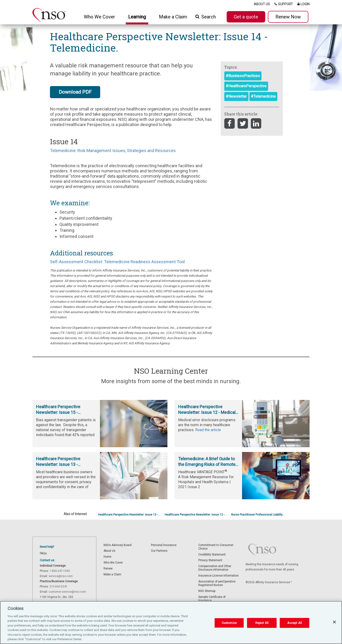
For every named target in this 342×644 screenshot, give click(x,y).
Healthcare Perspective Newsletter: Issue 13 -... (129, 515)
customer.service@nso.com (67, 592)
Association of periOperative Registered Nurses (217, 583)
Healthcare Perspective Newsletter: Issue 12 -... (196, 515)
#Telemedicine (263, 96)
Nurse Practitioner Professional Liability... (258, 515)
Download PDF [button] (75, 92)
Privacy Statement (210, 560)
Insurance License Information (218, 576)
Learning (137, 17)
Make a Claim (173, 17)
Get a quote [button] (246, 17)
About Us (109, 551)
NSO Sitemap (207, 591)
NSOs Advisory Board (117, 545)
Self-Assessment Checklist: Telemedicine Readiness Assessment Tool (117, 262)
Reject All (262, 623)
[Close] (334, 622)
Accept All (295, 623)
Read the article (208, 430)
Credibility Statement (212, 555)
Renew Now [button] (288, 17)
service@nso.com (61, 576)
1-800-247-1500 (60, 571)
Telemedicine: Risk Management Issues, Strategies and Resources (113, 151)
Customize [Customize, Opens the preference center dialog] (229, 623)
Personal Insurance (164, 545)
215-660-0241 (58, 587)
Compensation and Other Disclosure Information (215, 568)
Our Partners (159, 551)
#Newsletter (236, 96)
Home (107, 557)
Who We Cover (113, 563)
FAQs (43, 553)
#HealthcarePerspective (246, 86)
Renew (108, 569)
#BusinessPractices (243, 76)
